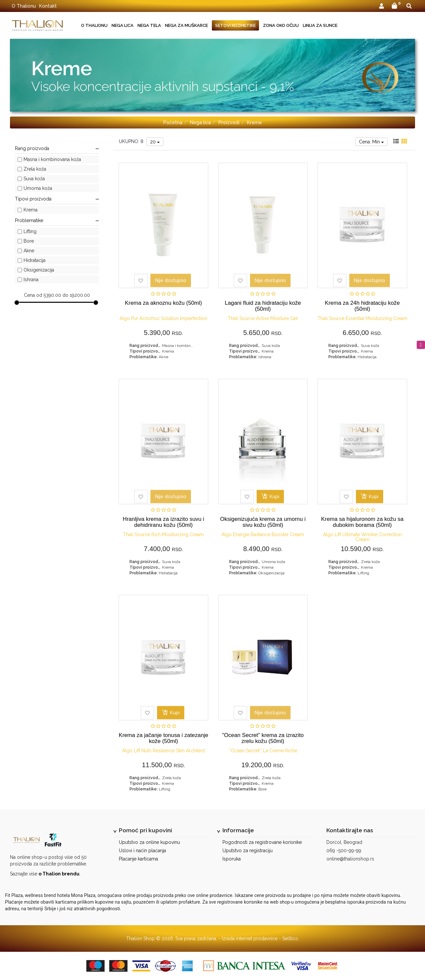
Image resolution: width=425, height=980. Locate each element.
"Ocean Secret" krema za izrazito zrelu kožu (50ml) (263, 738)
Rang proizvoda (57, 148)
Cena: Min (371, 142)
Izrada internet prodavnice (250, 939)
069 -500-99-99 (344, 851)
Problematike (57, 220)
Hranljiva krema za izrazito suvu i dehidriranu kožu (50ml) (164, 522)
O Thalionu (24, 6)
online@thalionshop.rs (350, 859)
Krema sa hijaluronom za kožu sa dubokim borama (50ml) (362, 522)
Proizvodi (229, 122)
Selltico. (291, 939)
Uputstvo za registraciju (248, 851)
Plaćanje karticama (138, 859)
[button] (382, 6)
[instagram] (421, 345)
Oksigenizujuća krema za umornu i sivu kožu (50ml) (263, 522)
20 (155, 142)
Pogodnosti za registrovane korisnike (262, 842)
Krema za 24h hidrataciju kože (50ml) (362, 306)
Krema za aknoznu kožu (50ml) (163, 303)
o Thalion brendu (59, 874)
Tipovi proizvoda (57, 199)
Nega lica (123, 25)
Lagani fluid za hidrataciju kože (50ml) (263, 306)
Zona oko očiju (281, 25)
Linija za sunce (320, 25)
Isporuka (232, 859)
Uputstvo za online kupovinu (149, 842)
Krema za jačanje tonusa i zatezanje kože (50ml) (163, 738)
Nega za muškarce (186, 25)
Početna (173, 122)
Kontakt (48, 6)
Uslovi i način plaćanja (142, 851)
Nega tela (149, 25)
